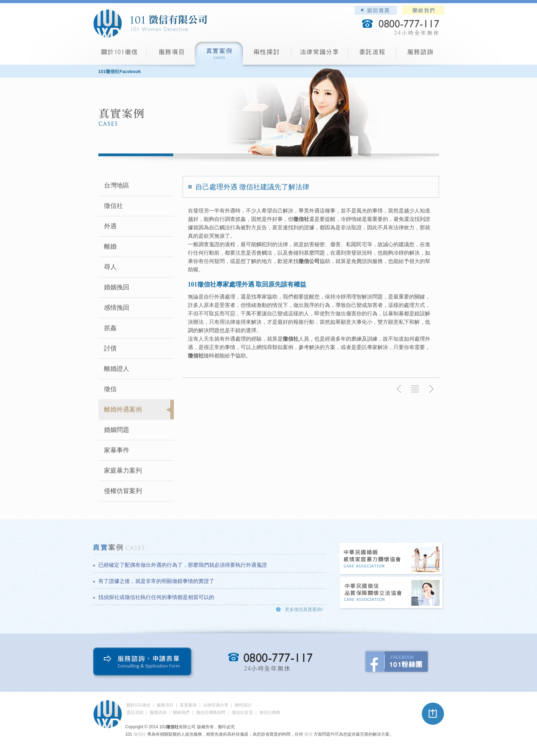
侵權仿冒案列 (123, 491)
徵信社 (113, 206)
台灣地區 (117, 185)
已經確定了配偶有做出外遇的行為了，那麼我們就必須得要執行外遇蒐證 (183, 565)
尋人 (110, 267)
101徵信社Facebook (120, 71)
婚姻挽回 (117, 287)
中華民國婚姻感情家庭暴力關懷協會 (391, 559)
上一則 (399, 389)
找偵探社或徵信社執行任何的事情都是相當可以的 (156, 597)
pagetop (433, 714)
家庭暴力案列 (123, 471)
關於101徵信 (138, 705)
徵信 (110, 389)
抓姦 (110, 328)
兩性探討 (267, 55)
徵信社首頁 (242, 712)
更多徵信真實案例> (304, 609)
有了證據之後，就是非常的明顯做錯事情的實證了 (156, 581)
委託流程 (372, 55)
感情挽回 (117, 308)
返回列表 (415, 389)
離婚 (110, 246)
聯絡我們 (423, 10)
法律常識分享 (320, 55)
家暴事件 (117, 450)
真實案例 (219, 55)
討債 (110, 348)
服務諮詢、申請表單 (144, 663)
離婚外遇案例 (123, 409)
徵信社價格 (270, 712)
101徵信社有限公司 (150, 24)
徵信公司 (309, 261)
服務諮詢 (420, 55)
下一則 (431, 389)
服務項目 (171, 55)
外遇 (110, 226)
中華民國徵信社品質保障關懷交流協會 (391, 593)
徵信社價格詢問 (211, 712)
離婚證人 (117, 369)
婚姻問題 (117, 430)
